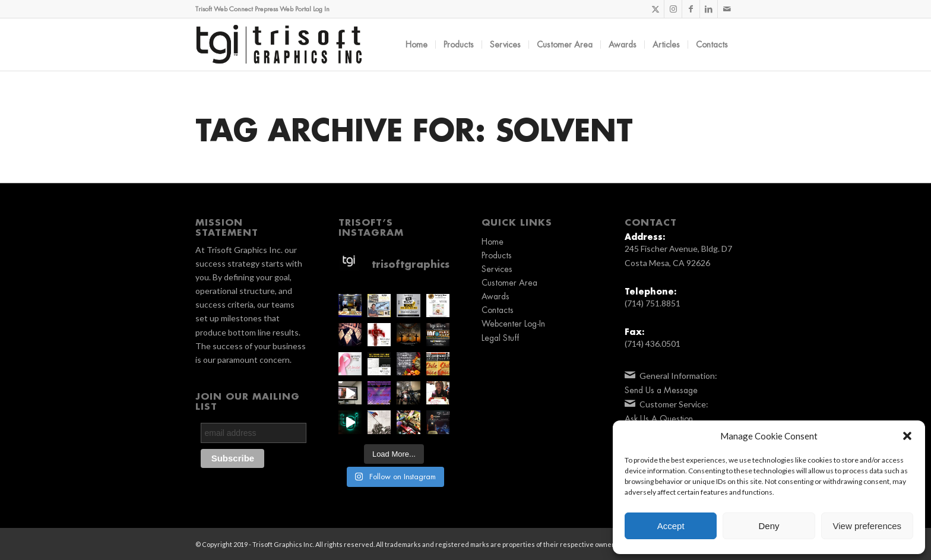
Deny (769, 526)
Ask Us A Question (659, 419)
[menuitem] (417, 45)
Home (493, 242)
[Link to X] (655, 9)
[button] (907, 436)
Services (497, 269)
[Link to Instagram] (673, 9)
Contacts (498, 310)
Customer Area (509, 283)
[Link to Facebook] (691, 9)
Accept (671, 526)
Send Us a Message (661, 390)
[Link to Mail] (727, 9)
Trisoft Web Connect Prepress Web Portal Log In (262, 9)
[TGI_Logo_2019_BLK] (279, 45)
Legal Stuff (500, 338)
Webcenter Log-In (513, 324)
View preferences (867, 526)
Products (497, 255)
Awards (495, 296)
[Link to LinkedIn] (709, 9)
